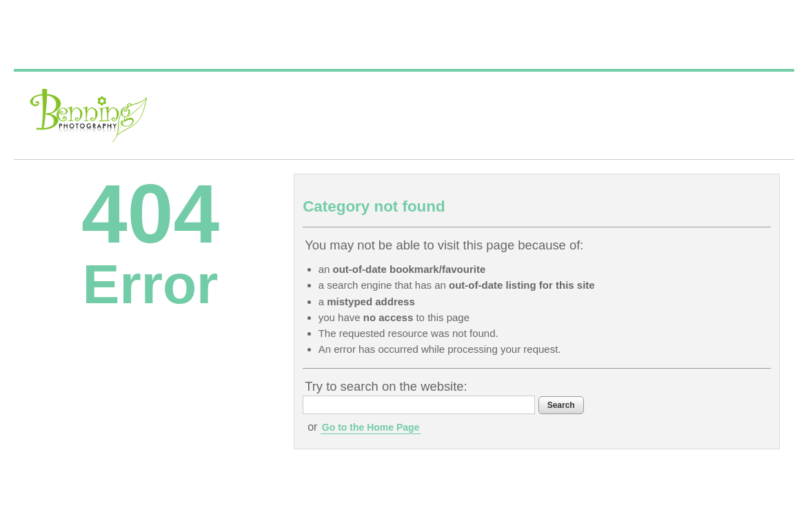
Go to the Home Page (371, 427)
